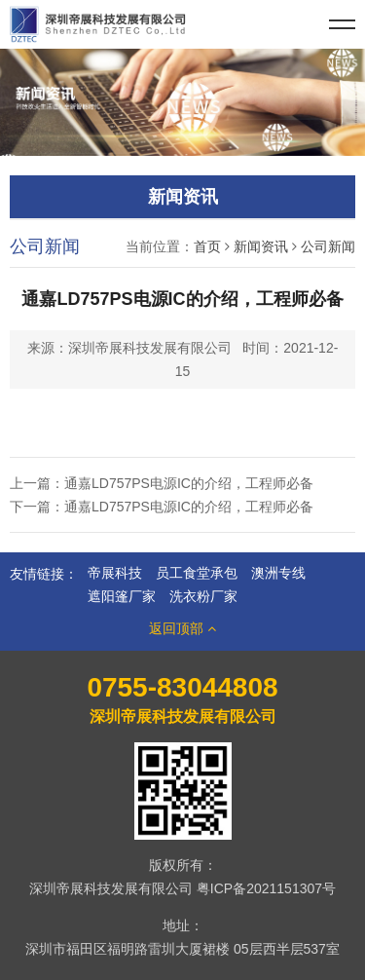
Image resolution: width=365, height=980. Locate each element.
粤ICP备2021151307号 (266, 888)
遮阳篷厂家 (122, 596)
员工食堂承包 (197, 573)
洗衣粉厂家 (203, 596)
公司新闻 (328, 246)
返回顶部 (182, 628)
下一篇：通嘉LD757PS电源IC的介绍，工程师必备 (162, 507)
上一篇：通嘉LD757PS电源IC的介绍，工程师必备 (162, 483)
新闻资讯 (261, 246)
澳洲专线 (278, 573)
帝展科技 (115, 573)
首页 (207, 246)
